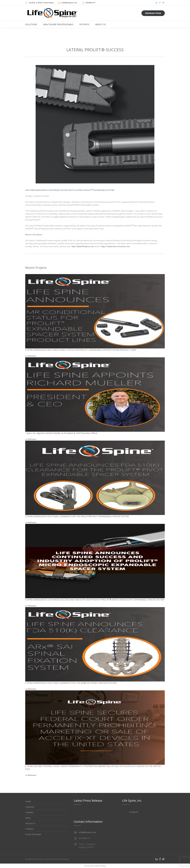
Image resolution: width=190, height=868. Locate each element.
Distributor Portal (153, 13)
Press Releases (29, 356)
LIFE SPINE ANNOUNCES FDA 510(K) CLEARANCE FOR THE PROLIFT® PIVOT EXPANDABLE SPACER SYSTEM (75, 516)
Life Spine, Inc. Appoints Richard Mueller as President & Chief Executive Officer (60, 433)
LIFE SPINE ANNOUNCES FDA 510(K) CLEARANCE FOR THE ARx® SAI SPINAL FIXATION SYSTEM (69, 683)
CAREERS (29, 812)
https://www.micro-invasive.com (115, 246)
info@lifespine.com (87, 832)
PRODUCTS (30, 823)
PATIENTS (30, 829)
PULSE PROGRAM (33, 834)
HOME (28, 801)
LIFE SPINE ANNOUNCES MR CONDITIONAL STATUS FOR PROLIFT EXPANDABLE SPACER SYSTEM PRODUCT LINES (79, 350)
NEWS (28, 818)
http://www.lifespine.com (83, 246)
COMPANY (30, 807)
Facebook (134, 812)
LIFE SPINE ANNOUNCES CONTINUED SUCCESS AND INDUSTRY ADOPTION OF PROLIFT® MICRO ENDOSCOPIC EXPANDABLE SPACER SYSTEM (93, 600)
